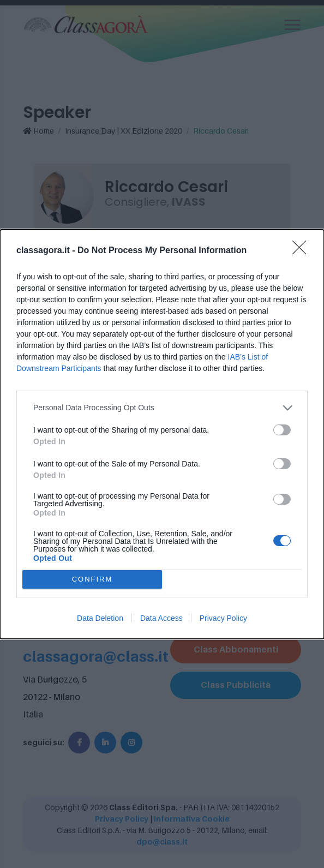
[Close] (303, 251)
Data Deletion (100, 618)
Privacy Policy (223, 618)
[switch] (282, 430)
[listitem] (162, 408)
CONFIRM (92, 579)
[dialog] (162, 434)
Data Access (161, 618)
